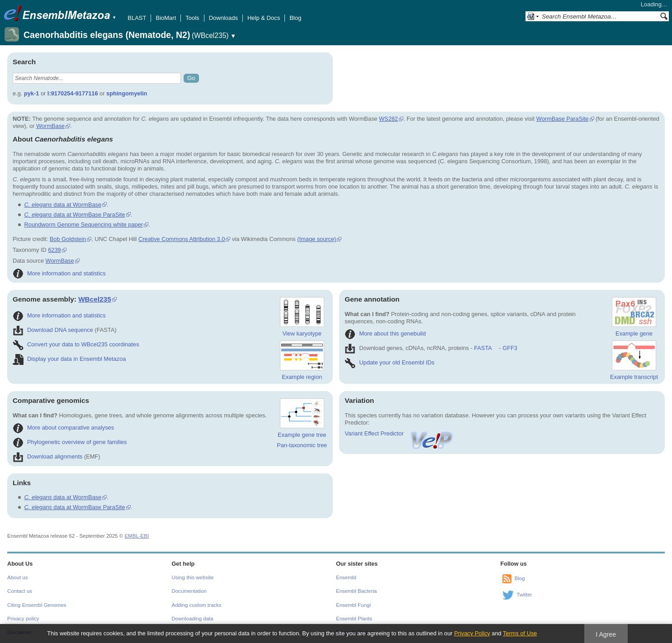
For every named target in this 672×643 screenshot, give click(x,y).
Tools (192, 18)
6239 (54, 250)
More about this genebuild (385, 333)
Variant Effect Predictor (399, 433)
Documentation (189, 591)
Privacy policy (23, 619)
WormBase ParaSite (563, 119)
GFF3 (509, 348)
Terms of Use (520, 633)
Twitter (525, 595)
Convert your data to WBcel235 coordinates (76, 344)
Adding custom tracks (197, 605)
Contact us (20, 591)
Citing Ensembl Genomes (37, 605)
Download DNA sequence (53, 330)
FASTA (483, 348)
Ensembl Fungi (353, 605)
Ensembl (346, 577)
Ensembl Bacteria (356, 591)
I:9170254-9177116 (73, 93)
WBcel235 (95, 299)
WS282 (388, 119)
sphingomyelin (127, 93)
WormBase (50, 126)
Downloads (223, 18)
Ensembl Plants (354, 619)
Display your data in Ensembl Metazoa (69, 359)
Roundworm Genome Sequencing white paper (84, 225)
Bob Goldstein (68, 239)
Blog (295, 18)
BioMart (166, 18)
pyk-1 (31, 93)
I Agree (606, 634)
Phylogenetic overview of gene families (70, 442)
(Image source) (317, 239)
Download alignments (47, 456)
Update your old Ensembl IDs (389, 362)
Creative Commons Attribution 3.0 (182, 239)
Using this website (193, 577)
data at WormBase (63, 205)
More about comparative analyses (63, 428)
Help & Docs (264, 18)
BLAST (137, 18)
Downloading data (193, 619)
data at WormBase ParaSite (75, 215)
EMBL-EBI (137, 536)
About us (17, 577)
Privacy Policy (472, 633)
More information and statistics (59, 273)
